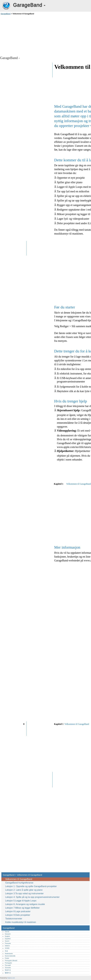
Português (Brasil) (11, 961)
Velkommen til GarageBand (19, 879)
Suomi (7, 941)
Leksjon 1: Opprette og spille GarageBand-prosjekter (31, 886)
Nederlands (9, 954)
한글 (6, 951)
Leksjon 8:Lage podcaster (18, 911)
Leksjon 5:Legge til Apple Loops (21, 901)
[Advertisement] (25, 35)
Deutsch (8, 934)
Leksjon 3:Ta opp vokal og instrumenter (24, 893)
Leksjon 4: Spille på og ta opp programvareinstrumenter (32, 897)
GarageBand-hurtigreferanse (19, 883)
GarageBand (6, 6)
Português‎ (8, 963)
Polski (7, 958)
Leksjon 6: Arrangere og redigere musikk (25, 904)
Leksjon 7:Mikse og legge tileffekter (22, 908)
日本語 (7, 948)
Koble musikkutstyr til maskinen (21, 922)
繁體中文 (8, 973)
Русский (8, 965)
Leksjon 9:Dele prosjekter (18, 915)
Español (8, 939)
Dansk (7, 932)
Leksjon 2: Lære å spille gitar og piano (24, 890)
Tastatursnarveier (14, 919)
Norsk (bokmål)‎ (10, 956)
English (7, 936)
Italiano (7, 946)
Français (8, 943)
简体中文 (8, 970)
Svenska (8, 968)
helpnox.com (11, 978)
